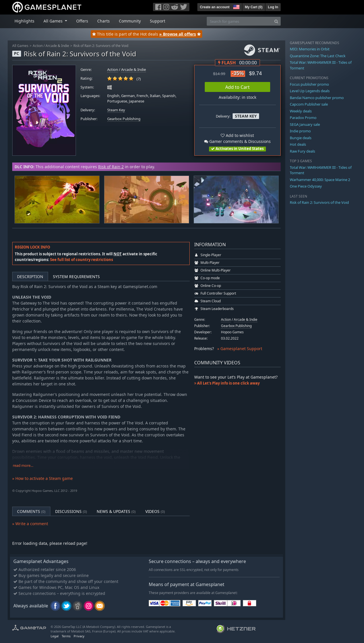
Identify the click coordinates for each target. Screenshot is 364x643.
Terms (66, 636)
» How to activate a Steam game (43, 478)
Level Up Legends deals (310, 91)
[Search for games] (239, 21)
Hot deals (298, 144)
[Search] (276, 21)
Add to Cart (237, 87)
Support (158, 21)
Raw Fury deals (302, 151)
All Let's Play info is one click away (227, 383)
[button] (236, 6)
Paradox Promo (303, 118)
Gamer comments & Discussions (237, 141)
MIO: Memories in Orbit (310, 49)
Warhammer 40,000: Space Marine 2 (320, 180)
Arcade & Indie (57, 46)
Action (38, 46)
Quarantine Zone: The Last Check (318, 56)
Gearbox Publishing (124, 119)
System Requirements (76, 277)
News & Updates (116, 511)
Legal (55, 636)
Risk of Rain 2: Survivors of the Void (101, 46)
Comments (31, 511)
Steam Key (116, 110)
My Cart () (254, 7)
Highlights (24, 21)
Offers (82, 21)
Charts (104, 21)
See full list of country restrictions (81, 260)
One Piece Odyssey (306, 186)
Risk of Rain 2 (111, 167)
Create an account (215, 7)
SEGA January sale (305, 124)
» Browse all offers (178, 34)
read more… (23, 466)
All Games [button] (54, 21)
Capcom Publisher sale (309, 104)
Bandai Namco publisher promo (317, 98)
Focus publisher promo (309, 84)
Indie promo (300, 131)
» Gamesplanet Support (240, 349)
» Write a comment (30, 524)
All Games (20, 46)
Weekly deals (301, 111)
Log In (273, 7)
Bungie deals (301, 138)
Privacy (79, 636)
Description (30, 277)
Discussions (71, 511)
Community (130, 21)
